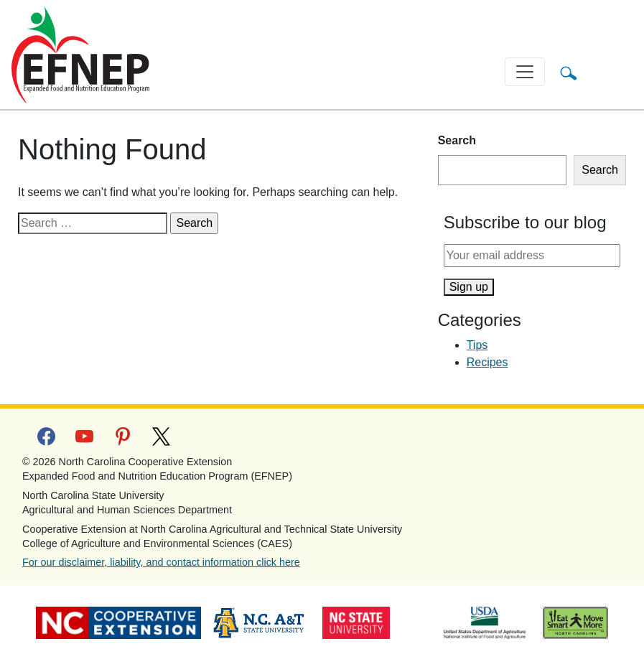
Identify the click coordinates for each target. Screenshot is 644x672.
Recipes (487, 362)
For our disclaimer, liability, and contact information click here (161, 562)
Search (457, 140)
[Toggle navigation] (525, 72)
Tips (477, 345)
